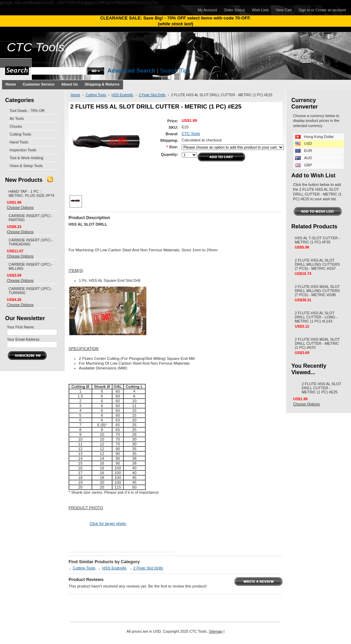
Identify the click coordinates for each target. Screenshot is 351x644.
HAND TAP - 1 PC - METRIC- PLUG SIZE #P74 (32, 193)
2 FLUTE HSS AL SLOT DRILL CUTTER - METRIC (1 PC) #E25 (321, 388)
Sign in (304, 10)
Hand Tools (19, 142)
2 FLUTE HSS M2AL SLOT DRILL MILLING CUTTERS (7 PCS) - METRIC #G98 (317, 291)
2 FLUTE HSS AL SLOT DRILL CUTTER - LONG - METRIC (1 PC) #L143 (316, 317)
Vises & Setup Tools (26, 166)
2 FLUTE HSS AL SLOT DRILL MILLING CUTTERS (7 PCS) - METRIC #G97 (317, 264)
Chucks (16, 126)
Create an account (331, 10)
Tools (36, 47)
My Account (207, 10)
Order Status (234, 10)
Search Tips (175, 71)
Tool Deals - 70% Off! (27, 111)
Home (75, 95)
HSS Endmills (122, 95)
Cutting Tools (20, 134)
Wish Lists (261, 10)
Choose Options (20, 207)
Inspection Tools (23, 150)
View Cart (284, 10)
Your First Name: (21, 327)
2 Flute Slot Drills (152, 95)
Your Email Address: (24, 339)
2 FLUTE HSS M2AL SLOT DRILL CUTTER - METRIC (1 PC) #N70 (317, 343)
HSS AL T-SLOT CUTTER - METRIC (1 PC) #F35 (317, 240)
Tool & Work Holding (26, 158)
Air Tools (17, 118)
